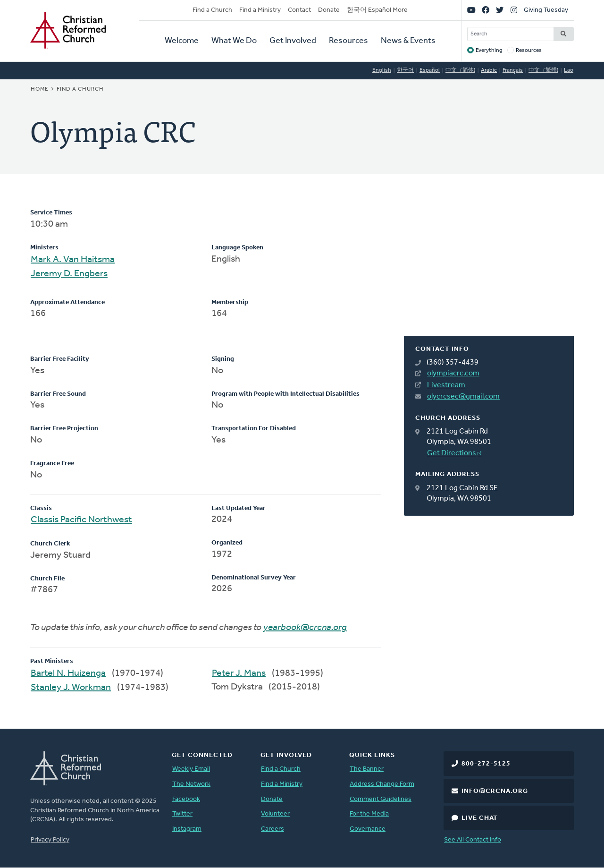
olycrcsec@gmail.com (463, 397)
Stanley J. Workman (71, 688)
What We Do (234, 41)
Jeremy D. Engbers (69, 274)
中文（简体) (460, 70)
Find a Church (212, 10)
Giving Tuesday (546, 10)
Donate (329, 10)
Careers (273, 829)
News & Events (408, 41)
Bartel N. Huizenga (68, 673)
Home (40, 89)
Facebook (186, 799)
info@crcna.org (495, 791)
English (382, 70)
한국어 (405, 70)
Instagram (187, 829)
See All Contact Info (473, 840)
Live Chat (480, 818)
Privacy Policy (50, 840)
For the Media (369, 814)
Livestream (446, 385)
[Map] (489, 272)
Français (513, 70)
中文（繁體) (543, 70)
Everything (489, 51)
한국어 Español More (377, 10)
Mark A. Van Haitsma (73, 260)
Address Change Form (382, 784)
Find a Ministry (260, 10)
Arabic (489, 70)
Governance (368, 829)
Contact (299, 10)
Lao (569, 70)
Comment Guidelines (381, 799)
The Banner (367, 769)
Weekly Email (191, 769)
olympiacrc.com (453, 374)
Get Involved (293, 41)
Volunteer (275, 814)
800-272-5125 (486, 764)
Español (430, 70)
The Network (191, 784)
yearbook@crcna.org (305, 628)
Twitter (182, 814)
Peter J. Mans (239, 673)
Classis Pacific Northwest (81, 520)
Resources (348, 41)
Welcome (182, 41)
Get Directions (452, 453)
